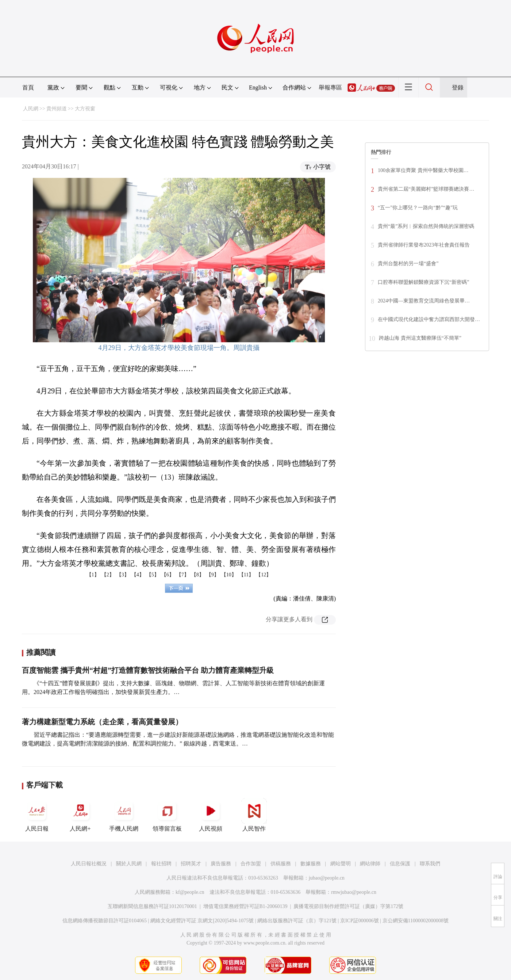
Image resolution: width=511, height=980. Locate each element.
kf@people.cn (190, 892)
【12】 (264, 575)
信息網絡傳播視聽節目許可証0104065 (105, 921)
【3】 (123, 575)
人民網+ (80, 815)
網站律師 (370, 864)
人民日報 (37, 815)
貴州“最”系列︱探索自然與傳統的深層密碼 (426, 226)
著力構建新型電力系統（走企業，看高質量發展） (102, 722)
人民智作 (254, 815)
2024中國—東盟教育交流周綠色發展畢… (424, 301)
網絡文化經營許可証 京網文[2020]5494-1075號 (202, 921)
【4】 (138, 575)
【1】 (93, 575)
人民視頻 (211, 815)
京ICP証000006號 (360, 921)
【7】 (183, 575)
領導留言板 (167, 815)
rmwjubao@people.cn (354, 892)
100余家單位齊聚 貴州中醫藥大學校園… (423, 170)
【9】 (213, 575)
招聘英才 (191, 864)
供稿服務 (281, 864)
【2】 (108, 575)
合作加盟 (251, 864)
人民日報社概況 (89, 864)
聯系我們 (430, 864)
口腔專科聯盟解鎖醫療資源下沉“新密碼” (423, 282)
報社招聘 (161, 864)
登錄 (458, 87)
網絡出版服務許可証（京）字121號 (297, 921)
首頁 (28, 87)
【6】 (168, 575)
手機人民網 (124, 815)
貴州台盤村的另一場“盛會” (408, 264)
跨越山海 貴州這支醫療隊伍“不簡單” (420, 338)
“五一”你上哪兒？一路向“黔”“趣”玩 (418, 208)
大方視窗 (85, 109)
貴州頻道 (57, 109)
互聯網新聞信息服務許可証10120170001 (152, 906)
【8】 (198, 575)
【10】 (229, 575)
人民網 (31, 109)
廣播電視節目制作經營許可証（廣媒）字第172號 (348, 906)
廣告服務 (221, 864)
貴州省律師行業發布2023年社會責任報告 (424, 245)
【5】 (153, 575)
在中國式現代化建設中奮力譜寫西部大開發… (429, 319)
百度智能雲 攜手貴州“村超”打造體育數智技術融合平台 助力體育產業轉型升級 (148, 670)
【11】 (246, 575)
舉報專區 (330, 87)
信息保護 (400, 864)
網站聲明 (341, 864)
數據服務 (311, 864)
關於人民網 (129, 864)
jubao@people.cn (327, 878)
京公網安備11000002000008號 (416, 921)
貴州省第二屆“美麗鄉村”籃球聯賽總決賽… (426, 189)
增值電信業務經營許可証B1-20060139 (245, 906)
